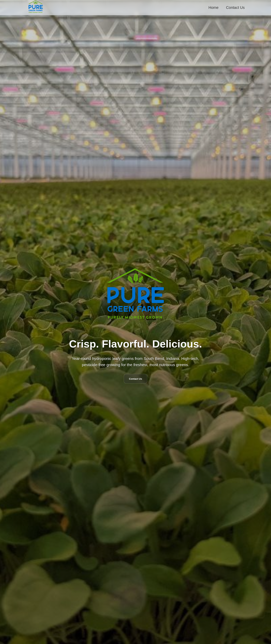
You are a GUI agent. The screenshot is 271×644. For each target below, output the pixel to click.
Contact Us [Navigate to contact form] (135, 379)
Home (214, 8)
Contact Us (235, 8)
